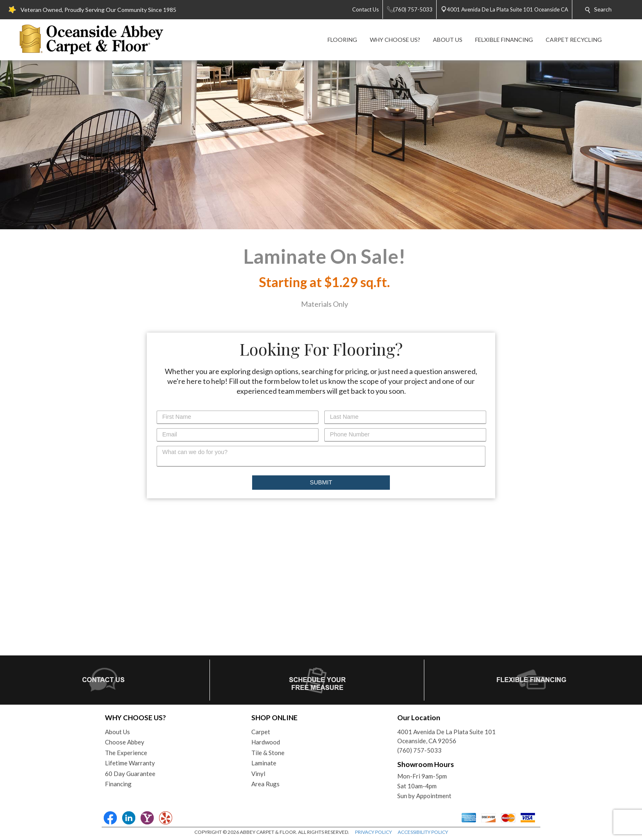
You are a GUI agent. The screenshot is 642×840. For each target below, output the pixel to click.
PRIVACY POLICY (373, 832)
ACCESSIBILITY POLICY (423, 832)
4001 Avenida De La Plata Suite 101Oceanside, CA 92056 (446, 736)
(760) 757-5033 (419, 750)
